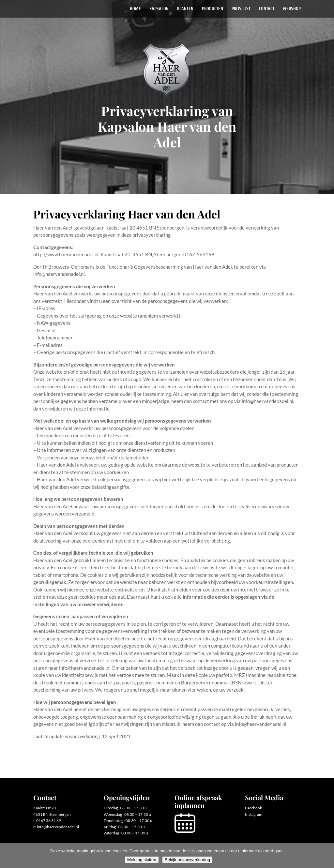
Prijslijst (241, 9)
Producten (213, 9)
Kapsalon (159, 9)
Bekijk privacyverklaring (187, 860)
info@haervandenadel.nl (58, 827)
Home (135, 9)
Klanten (185, 9)
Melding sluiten (142, 860)
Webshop (292, 9)
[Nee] (326, 856)
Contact (267, 9)
